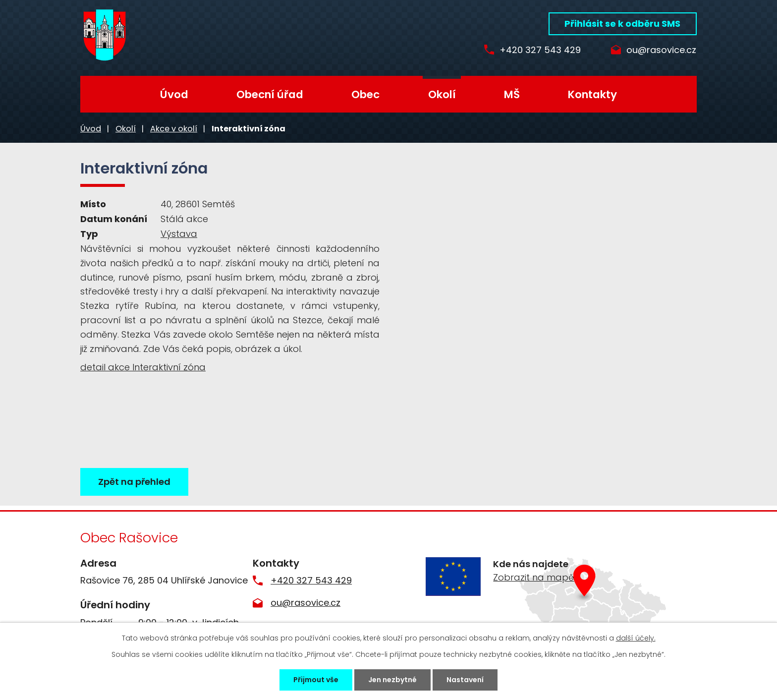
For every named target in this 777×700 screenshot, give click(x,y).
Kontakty (592, 94)
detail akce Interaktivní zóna (143, 367)
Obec (365, 94)
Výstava (179, 234)
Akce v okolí (174, 129)
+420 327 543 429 (540, 50)
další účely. (636, 638)
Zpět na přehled (134, 482)
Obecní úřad (270, 94)
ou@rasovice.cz (661, 50)
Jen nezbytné (392, 680)
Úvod (174, 94)
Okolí (442, 94)
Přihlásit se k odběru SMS (622, 24)
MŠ (512, 94)
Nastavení (465, 680)
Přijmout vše (316, 680)
